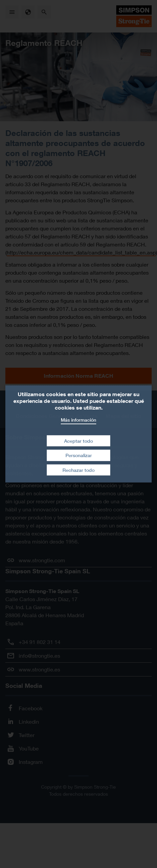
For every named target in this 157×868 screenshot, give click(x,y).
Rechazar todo (78, 470)
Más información (78, 420)
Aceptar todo (78, 441)
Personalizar (79, 455)
